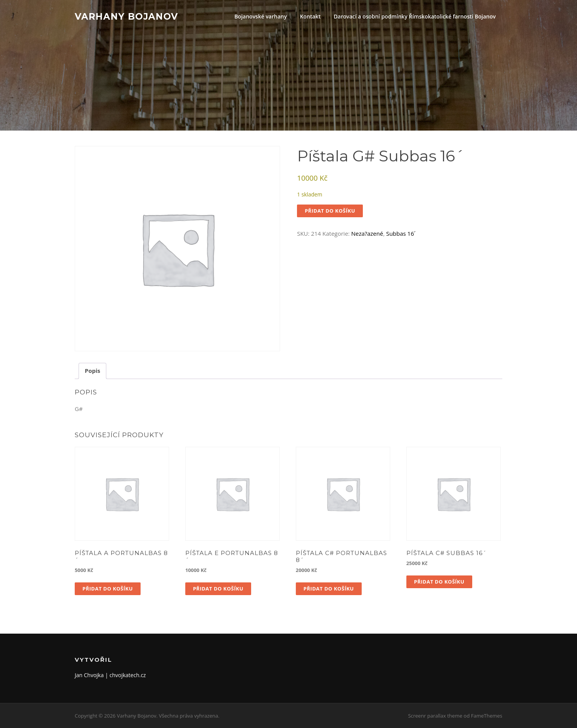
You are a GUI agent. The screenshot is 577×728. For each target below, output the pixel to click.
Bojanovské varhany (260, 16)
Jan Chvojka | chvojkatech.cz (110, 675)
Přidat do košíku (330, 211)
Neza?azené (367, 233)
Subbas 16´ (401, 233)
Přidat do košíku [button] (108, 589)
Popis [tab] (92, 371)
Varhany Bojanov (126, 16)
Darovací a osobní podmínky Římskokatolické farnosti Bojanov (415, 16)
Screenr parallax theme (435, 716)
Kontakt (310, 16)
